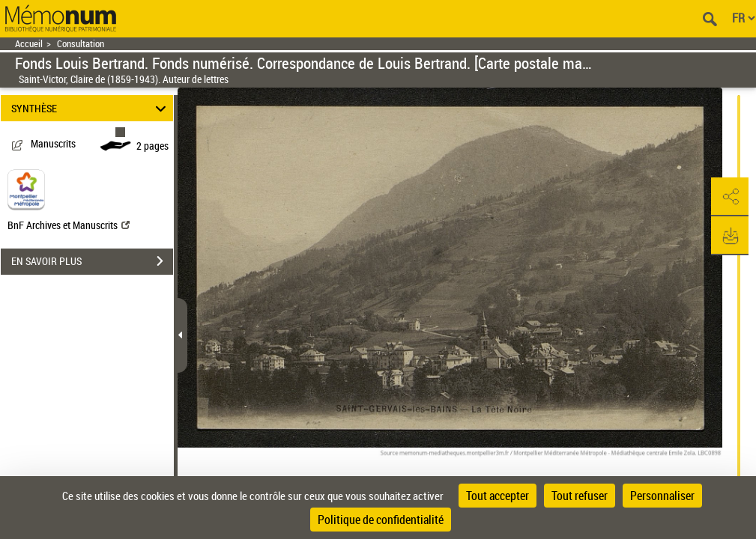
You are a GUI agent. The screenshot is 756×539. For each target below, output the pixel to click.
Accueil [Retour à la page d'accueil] (29, 44)
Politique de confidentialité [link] (381, 520)
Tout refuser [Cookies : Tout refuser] (580, 496)
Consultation (81, 44)
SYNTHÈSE (91, 108)
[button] (730, 197)
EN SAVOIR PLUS (92, 261)
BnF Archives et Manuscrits (69, 225)
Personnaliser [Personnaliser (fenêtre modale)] (662, 496)
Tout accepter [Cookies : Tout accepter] (498, 496)
